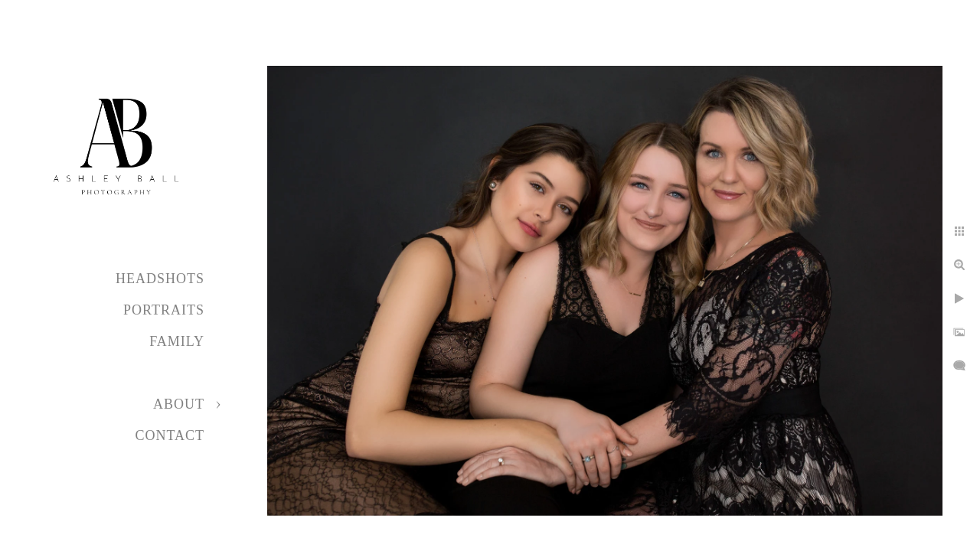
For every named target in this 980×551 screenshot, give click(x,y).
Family (177, 341)
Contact (170, 435)
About (179, 404)
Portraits (164, 310)
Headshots (160, 279)
